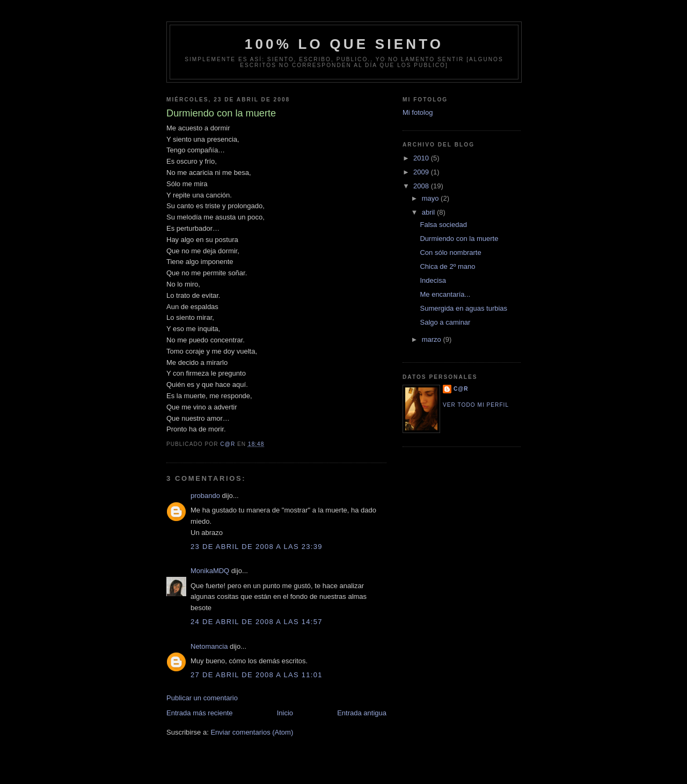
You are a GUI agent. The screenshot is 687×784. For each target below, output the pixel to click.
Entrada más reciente (200, 713)
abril (429, 212)
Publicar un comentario (202, 698)
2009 (422, 172)
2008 (422, 186)
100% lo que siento (344, 44)
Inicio (285, 713)
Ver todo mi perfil (476, 405)
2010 (422, 158)
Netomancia (209, 646)
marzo (433, 339)
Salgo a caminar (445, 322)
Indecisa (433, 280)
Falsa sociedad (443, 225)
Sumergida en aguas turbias (463, 308)
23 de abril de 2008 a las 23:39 (257, 547)
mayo (431, 198)
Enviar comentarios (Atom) (252, 732)
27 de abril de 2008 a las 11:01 (257, 675)
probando (205, 496)
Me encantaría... (445, 294)
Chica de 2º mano (447, 266)
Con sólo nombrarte (450, 252)
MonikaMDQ (210, 571)
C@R (461, 389)
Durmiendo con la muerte (459, 239)
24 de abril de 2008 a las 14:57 (257, 622)
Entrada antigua (362, 713)
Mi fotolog (418, 112)
